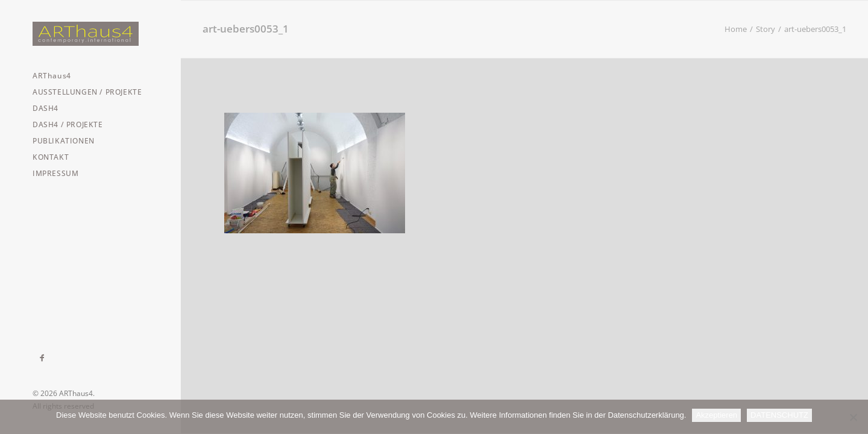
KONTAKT (51, 157)
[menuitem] (90, 76)
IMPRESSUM (55, 173)
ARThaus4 (52, 76)
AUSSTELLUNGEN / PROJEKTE (87, 92)
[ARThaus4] (90, 34)
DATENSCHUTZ (779, 415)
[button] (42, 358)
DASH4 (46, 108)
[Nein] (853, 417)
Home (736, 29)
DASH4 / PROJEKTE (68, 124)
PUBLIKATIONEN (64, 141)
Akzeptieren (716, 415)
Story (766, 29)
